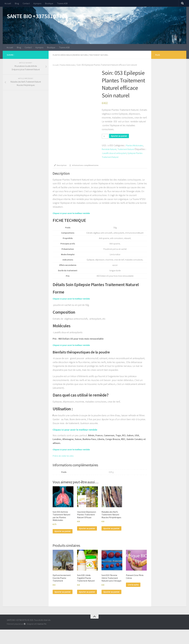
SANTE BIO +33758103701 (37, 16)
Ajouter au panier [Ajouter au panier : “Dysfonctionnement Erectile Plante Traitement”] (60, 602)
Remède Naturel (83, 55)
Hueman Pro (42, 638)
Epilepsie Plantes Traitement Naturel (120, 157)
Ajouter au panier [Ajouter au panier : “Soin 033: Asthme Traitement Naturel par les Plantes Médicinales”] (60, 536)
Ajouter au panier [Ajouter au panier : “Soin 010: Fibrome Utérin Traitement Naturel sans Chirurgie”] (109, 605)
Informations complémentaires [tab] (87, 166)
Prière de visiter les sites (65, 456)
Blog (17, 3)
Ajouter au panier (121, 136)
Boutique (49, 3)
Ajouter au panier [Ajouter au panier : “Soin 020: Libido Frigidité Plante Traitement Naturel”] (84, 602)
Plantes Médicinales (63, 55)
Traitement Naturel (102, 55)
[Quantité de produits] (106, 136)
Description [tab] (61, 166)
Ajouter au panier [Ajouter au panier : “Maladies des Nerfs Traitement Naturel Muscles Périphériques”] (109, 536)
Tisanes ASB (62, 3)
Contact (26, 3)
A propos (37, 3)
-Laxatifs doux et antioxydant (128, 153)
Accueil (8, 3)
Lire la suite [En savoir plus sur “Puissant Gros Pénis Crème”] (134, 592)
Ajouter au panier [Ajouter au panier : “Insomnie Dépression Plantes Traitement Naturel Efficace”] (84, 533)
